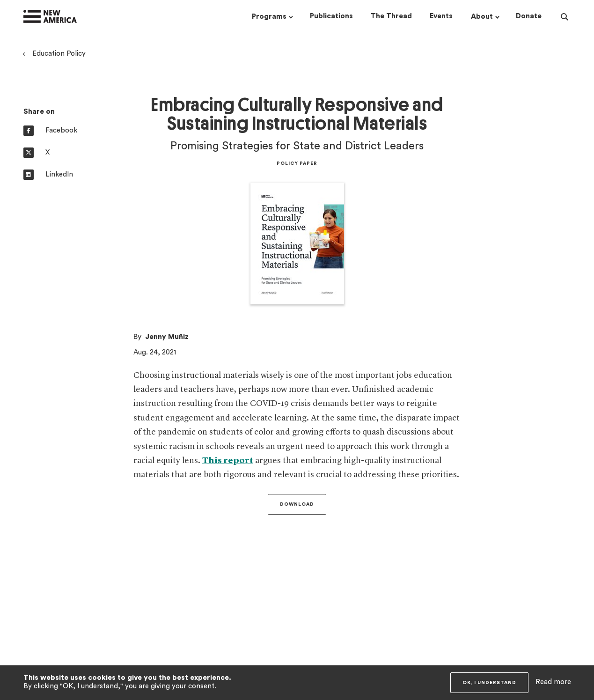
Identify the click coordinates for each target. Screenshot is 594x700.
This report (228, 461)
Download (297, 504)
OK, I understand (489, 683)
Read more (553, 682)
